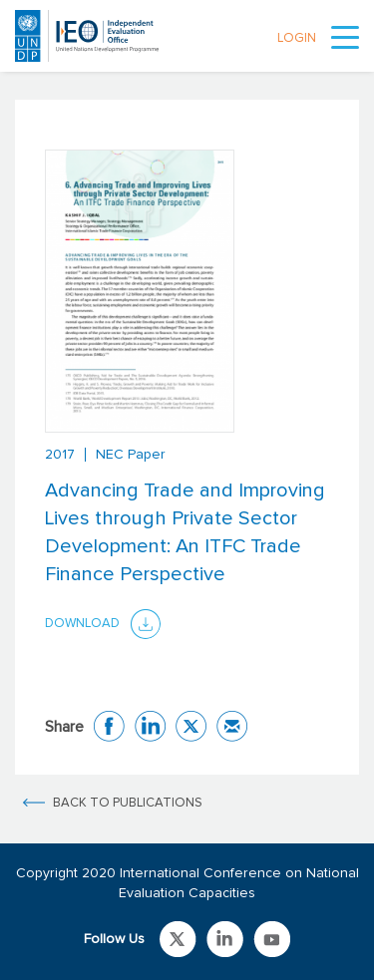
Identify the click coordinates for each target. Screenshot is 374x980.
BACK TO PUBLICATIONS (128, 803)
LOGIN (297, 38)
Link (178, 939)
